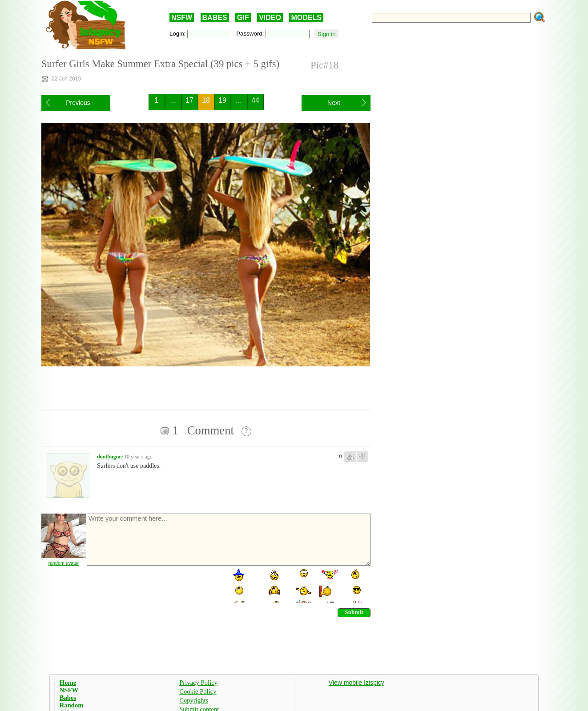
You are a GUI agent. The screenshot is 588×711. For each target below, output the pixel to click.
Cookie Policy (198, 691)
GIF (243, 18)
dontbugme (110, 457)
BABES (215, 18)
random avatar (64, 563)
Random (72, 705)
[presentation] (153, 585)
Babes (68, 698)
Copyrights (194, 700)
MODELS (306, 18)
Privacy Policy (198, 683)
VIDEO (270, 18)
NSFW (182, 18)
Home (68, 683)
